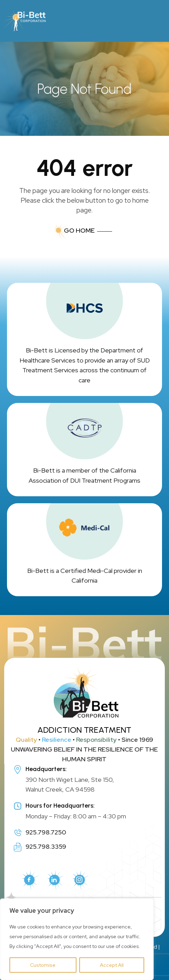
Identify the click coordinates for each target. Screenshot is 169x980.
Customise (43, 965)
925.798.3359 (46, 846)
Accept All (112, 965)
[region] (77, 939)
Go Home (79, 230)
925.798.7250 (46, 832)
